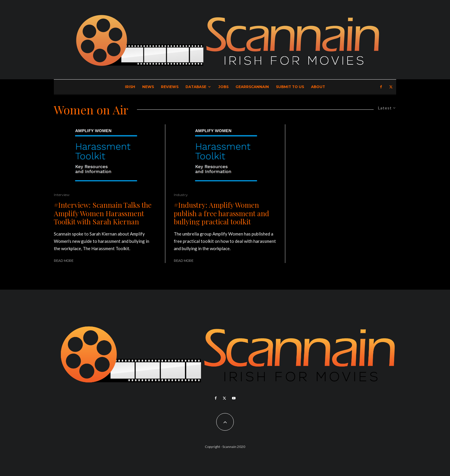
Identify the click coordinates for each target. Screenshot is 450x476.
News (148, 87)
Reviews (170, 87)
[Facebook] (381, 87)
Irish (130, 87)
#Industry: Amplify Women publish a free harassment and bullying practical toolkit (221, 213)
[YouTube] (234, 398)
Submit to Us (290, 87)
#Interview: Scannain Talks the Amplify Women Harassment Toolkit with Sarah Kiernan (103, 213)
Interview (62, 195)
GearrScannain (252, 87)
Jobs (223, 87)
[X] (391, 87)
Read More (64, 261)
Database (196, 87)
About (318, 87)
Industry (181, 195)
